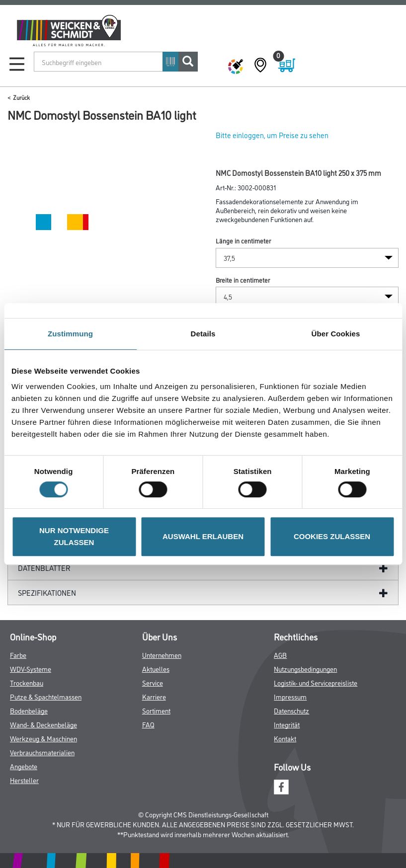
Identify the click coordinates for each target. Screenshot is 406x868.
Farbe (18, 655)
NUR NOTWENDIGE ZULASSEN (74, 536)
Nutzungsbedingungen (305, 669)
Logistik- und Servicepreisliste (316, 682)
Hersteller (24, 780)
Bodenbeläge (29, 710)
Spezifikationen (47, 592)
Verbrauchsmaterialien (42, 752)
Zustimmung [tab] (70, 334)
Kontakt (285, 738)
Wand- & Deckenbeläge (43, 724)
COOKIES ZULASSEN (332, 536)
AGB (280, 655)
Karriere (154, 696)
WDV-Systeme (31, 669)
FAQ (148, 724)
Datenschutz (291, 710)
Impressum (290, 696)
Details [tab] (203, 334)
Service (153, 682)
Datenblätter (44, 568)
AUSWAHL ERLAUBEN (203, 536)
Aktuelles (156, 669)
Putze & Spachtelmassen (46, 696)
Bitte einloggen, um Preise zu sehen (272, 135)
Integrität (287, 724)
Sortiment (156, 710)
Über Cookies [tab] (336, 334)
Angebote (24, 766)
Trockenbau (27, 682)
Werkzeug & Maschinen (43, 738)
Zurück (21, 97)
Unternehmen (162, 655)
